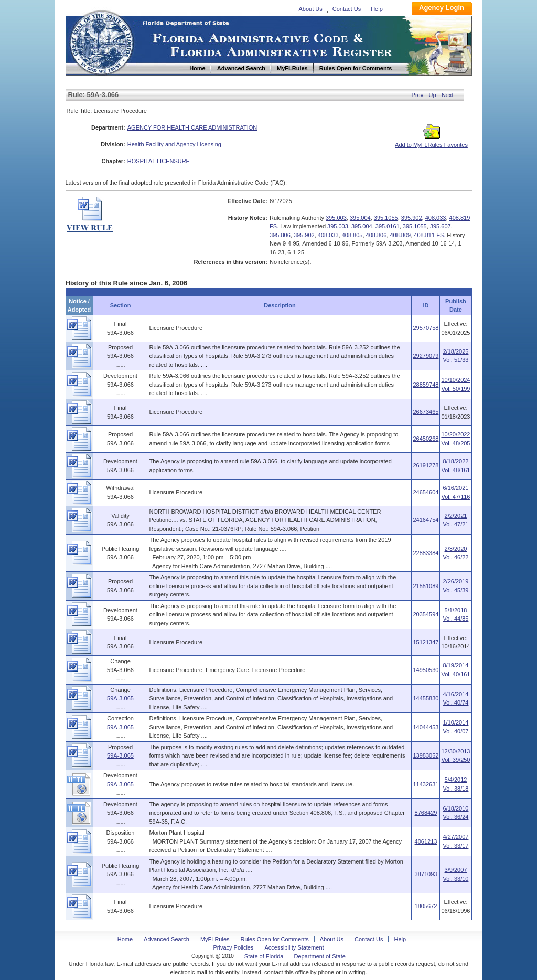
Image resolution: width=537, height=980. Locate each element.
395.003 (336, 218)
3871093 (426, 874)
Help (377, 9)
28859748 (426, 385)
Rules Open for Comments (275, 939)
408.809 (400, 235)
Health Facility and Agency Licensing (174, 144)
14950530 (426, 670)
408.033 (436, 218)
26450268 (426, 439)
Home (101, 41)
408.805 (352, 235)
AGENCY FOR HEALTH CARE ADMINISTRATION (192, 127)
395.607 (441, 226)
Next (448, 95)
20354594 (426, 614)
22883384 (426, 553)
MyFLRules (215, 939)
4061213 (426, 841)
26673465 (426, 412)
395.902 (412, 218)
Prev (418, 95)
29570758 (426, 328)
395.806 (280, 235)
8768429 (426, 813)
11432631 (426, 784)
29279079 (426, 356)
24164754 (426, 520)
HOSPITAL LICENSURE (159, 161)
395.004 (360, 218)
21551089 (426, 586)
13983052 (426, 755)
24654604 (426, 492)
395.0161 (388, 226)
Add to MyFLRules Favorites (431, 142)
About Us (311, 9)
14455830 (426, 698)
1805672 (426, 906)
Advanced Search (167, 939)
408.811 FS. (429, 235)
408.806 (377, 235)
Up (433, 95)
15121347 (426, 642)
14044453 (426, 727)
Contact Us (347, 9)
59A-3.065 (120, 698)
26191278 (426, 465)
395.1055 (386, 218)
